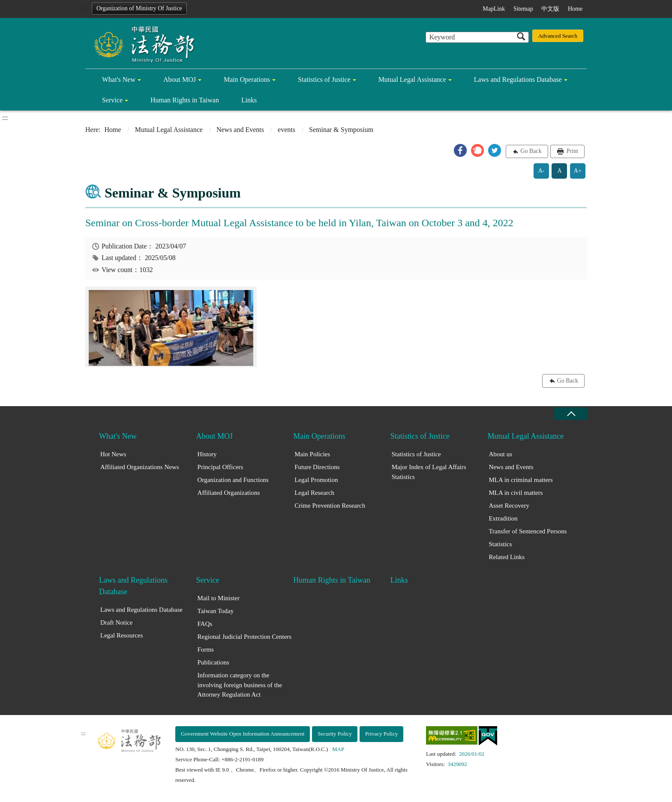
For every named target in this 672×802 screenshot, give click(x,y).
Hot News (113, 454)
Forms (206, 649)
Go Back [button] (531, 151)
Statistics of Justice (324, 79)
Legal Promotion (316, 480)
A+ (578, 171)
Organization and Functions (233, 480)
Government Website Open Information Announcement (243, 734)
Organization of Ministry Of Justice (139, 8)
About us (500, 454)
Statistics (500, 544)
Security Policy (335, 734)
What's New (119, 79)
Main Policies (312, 454)
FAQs (205, 624)
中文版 (550, 9)
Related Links (507, 557)
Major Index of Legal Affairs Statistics (429, 472)
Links (249, 100)
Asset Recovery (509, 506)
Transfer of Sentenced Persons (528, 531)
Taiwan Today (216, 611)
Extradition (503, 518)
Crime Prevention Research (330, 506)
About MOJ (180, 79)
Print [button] (571, 151)
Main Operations (247, 79)
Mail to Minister (219, 598)
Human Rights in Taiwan (185, 100)
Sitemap (523, 9)
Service (112, 100)
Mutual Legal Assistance (412, 79)
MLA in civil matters (516, 493)
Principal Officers (220, 467)
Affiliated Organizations (229, 493)
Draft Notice (116, 622)
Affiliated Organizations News (140, 467)
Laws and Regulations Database (518, 79)
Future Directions (317, 467)
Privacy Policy (381, 734)
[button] (460, 150)
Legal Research (314, 493)
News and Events (240, 130)
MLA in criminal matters (521, 480)
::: (84, 7)
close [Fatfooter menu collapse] (571, 414)
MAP (338, 749)
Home (575, 9)
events (286, 130)
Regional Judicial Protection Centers (245, 637)
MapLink (494, 9)
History (207, 454)
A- (541, 171)
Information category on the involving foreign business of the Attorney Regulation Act (240, 685)
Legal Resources (122, 635)
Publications (213, 662)
